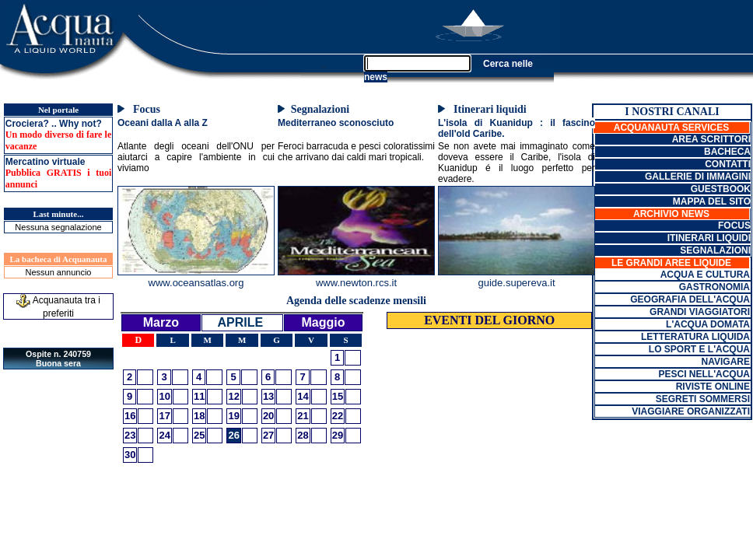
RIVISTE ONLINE (713, 387)
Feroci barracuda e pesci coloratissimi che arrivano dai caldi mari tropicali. (356, 152)
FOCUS (734, 226)
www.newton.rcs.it (356, 283)
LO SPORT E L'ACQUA (699, 349)
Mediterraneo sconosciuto (336, 123)
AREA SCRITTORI (711, 139)
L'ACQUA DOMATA (708, 324)
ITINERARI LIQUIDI (709, 238)
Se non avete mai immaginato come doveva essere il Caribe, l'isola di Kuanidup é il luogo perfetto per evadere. (517, 163)
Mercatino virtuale (46, 162)
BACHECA (727, 152)
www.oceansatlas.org (196, 283)
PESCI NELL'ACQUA (704, 374)
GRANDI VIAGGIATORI (700, 312)
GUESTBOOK (721, 189)
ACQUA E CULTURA (705, 275)
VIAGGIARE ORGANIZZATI (691, 411)
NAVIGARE (726, 362)
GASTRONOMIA (714, 287)
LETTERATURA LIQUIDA (695, 337)
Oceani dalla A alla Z (163, 123)
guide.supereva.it (516, 283)
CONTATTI (728, 164)
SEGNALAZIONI (715, 250)
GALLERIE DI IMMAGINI (698, 177)
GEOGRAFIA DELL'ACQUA (690, 299)
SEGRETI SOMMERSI (703, 399)
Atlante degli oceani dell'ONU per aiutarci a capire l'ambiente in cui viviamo (196, 157)
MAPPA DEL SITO (712, 201)
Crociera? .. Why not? (54, 124)
